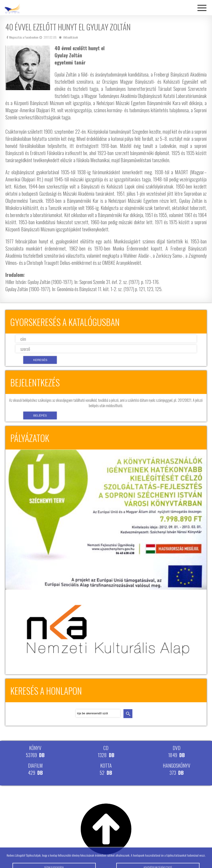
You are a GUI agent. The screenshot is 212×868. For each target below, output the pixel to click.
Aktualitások (71, 37)
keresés (128, 714)
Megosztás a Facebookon (22, 37)
